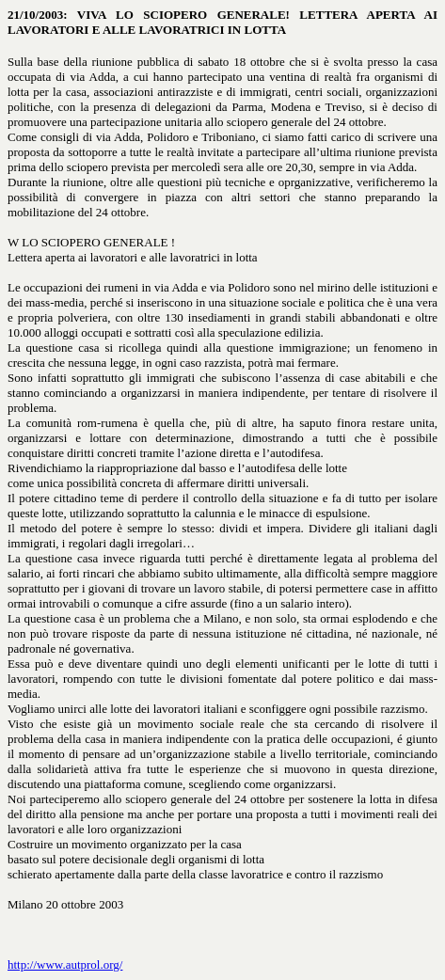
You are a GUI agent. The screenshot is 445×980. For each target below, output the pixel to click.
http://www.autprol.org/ (65, 964)
